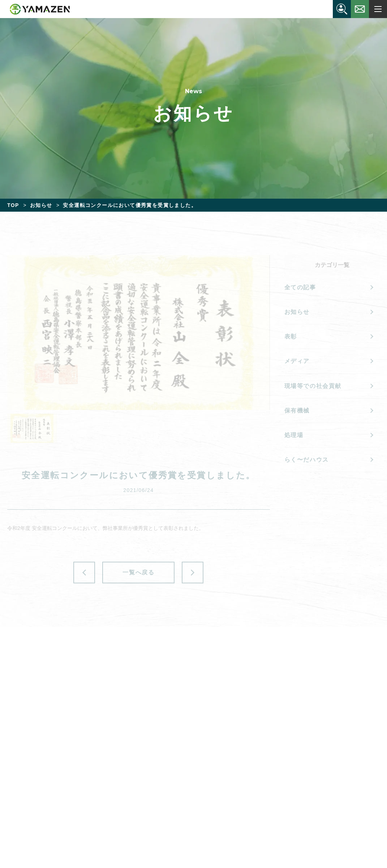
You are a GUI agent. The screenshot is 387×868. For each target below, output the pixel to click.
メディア (297, 361)
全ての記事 (300, 287)
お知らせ (297, 312)
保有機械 (297, 411)
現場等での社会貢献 (313, 386)
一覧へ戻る (138, 572)
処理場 (294, 435)
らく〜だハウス (307, 460)
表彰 (291, 336)
